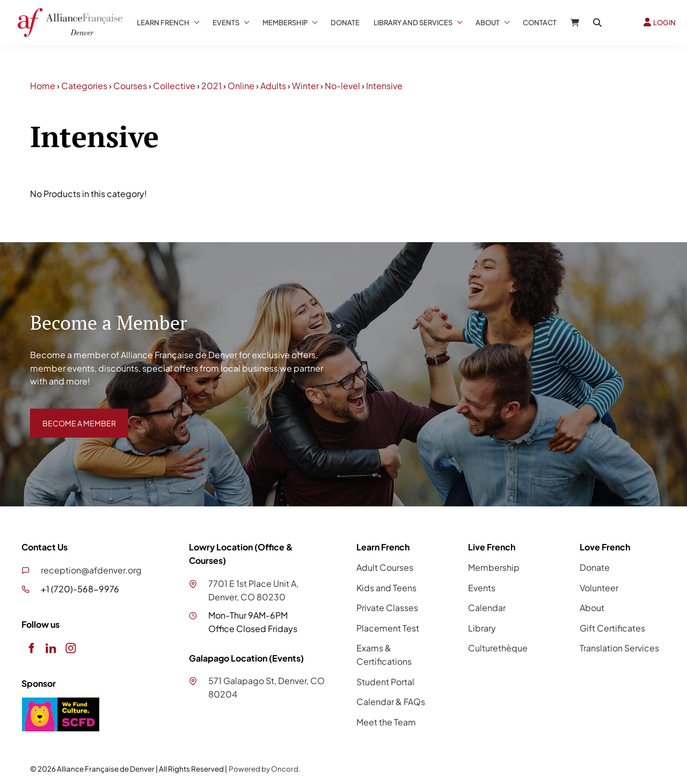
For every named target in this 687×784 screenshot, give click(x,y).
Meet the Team (386, 722)
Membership (285, 23)
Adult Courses (385, 567)
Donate (345, 23)
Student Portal (385, 682)
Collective (174, 86)
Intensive (384, 86)
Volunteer (599, 588)
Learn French (163, 23)
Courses (130, 86)
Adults (273, 86)
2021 (211, 86)
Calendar (487, 608)
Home (43, 86)
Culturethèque (498, 648)
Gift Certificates (612, 628)
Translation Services (619, 648)
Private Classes (387, 608)
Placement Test (388, 628)
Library (482, 628)
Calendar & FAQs (391, 702)
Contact (540, 23)
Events (226, 23)
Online (241, 86)
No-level (342, 86)
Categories (84, 86)
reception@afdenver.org (91, 570)
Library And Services (413, 23)
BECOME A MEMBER (71, 415)
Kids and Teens (386, 588)
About (488, 23)
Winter (305, 86)
